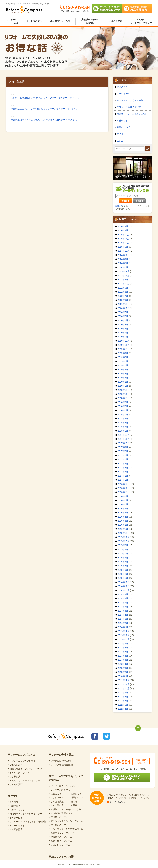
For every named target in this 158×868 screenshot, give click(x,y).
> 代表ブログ (14, 806)
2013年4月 (123, 664)
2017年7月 (123, 455)
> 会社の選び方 (56, 805)
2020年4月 (123, 324)
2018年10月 (124, 398)
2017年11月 (124, 439)
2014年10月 (124, 590)
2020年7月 (123, 312)
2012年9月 (123, 692)
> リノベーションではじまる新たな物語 (27, 822)
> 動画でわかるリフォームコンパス (25, 769)
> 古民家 (73, 805)
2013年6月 (123, 656)
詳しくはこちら (118, 802)
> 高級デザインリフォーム (62, 833)
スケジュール (123, 94)
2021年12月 (124, 304)
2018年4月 (123, 423)
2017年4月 (123, 468)
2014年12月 (124, 582)
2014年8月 (123, 598)
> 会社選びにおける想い (61, 761)
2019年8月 (123, 357)
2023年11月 (124, 275)
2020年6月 (123, 316)
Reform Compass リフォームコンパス (24, 10)
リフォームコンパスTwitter (106, 736)
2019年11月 (124, 345)
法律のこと (122, 121)
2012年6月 (123, 705)
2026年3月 (123, 226)
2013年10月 (124, 639)
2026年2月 (123, 230)
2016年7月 (123, 504)
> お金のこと (55, 794)
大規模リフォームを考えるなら (132, 114)
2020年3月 (123, 329)
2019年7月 (123, 361)
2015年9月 (123, 545)
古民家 (120, 141)
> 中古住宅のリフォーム (61, 837)
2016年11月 (124, 488)
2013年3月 (123, 668)
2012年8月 (123, 697)
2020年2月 (123, 333)
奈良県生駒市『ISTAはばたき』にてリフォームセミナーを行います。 (45, 120)
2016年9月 (123, 496)
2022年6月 (123, 300)
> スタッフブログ (16, 810)
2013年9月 (123, 643)
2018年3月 (123, 427)
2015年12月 (124, 533)
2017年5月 (123, 464)
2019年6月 (123, 365)
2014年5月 (123, 611)
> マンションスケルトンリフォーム (66, 821)
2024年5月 (123, 267)
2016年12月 (124, 484)
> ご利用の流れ (15, 765)
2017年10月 (124, 443)
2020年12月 (124, 308)
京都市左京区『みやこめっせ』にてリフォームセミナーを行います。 (44, 109)
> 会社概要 (13, 802)
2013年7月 (123, 652)
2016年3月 (123, 521)
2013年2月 (123, 672)
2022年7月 (123, 296)
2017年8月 (123, 451)
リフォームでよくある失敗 (130, 100)
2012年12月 (124, 680)
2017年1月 (123, 480)
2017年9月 (123, 447)
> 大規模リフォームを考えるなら (65, 809)
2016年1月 (123, 529)
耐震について (123, 127)
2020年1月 (123, 337)
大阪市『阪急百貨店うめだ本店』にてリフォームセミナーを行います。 (46, 98)
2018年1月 (123, 431)
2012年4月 (123, 709)
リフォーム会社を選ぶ (61, 755)
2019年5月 (123, 370)
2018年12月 (124, 390)
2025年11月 (124, 239)
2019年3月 (123, 378)
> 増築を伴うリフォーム (61, 841)
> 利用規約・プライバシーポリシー (25, 814)
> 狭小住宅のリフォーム (61, 825)
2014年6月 (123, 607)
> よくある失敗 (56, 802)
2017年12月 (124, 435)
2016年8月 (123, 500)
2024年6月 (123, 263)
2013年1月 (123, 676)
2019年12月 (124, 341)
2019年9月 (123, 353)
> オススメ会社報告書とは (62, 765)
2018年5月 (123, 419)
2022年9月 (123, 288)
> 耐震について (76, 798)
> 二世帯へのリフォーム (61, 817)
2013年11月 (124, 635)
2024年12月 (124, 251)
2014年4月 (123, 615)
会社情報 (13, 796)
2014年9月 (123, 594)
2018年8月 (123, 406)
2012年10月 (124, 688)
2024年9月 (123, 259)
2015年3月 (123, 570)
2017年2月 (123, 476)
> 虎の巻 (73, 802)
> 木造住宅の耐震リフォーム (63, 813)
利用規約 (119, 206)
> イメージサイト (16, 826)
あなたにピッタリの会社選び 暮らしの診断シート (107, 9)
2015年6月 (123, 558)
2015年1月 (123, 578)
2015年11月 (124, 537)
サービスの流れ (34, 21)
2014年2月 (123, 623)
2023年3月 (123, 280)
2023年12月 (124, 271)
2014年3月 (123, 619)
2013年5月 (123, 660)
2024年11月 (124, 255)
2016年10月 (124, 492)
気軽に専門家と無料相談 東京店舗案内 (137, 9)
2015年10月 (124, 541)
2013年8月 (123, 648)
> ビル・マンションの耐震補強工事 (66, 829)
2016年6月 (123, 509)
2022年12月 (124, 284)
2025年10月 (124, 243)
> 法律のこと (75, 794)
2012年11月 (124, 684)
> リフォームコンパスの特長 (22, 761)
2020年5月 (123, 320)
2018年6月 (123, 414)
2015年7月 (123, 553)
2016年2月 (123, 525)
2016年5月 (123, 513)
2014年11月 (124, 586)
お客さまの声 (116, 21)
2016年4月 (123, 517)
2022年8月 (123, 292)
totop (138, 728)
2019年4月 (123, 374)
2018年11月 (124, 394)
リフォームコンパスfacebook (95, 736)
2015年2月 (123, 574)
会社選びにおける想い (61, 21)
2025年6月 (123, 247)
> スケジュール (56, 798)
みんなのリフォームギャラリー (141, 21)
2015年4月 (123, 566)
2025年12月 (124, 235)
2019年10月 (124, 349)
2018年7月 (123, 410)
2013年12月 (124, 631)
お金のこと (122, 87)
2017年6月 (123, 459)
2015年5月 (123, 562)
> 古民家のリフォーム (59, 845)
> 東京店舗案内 (15, 829)
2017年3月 (123, 472)
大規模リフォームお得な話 (90, 21)
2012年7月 (123, 701)
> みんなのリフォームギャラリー (24, 780)
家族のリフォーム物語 (61, 857)
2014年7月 (123, 603)
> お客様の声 (14, 777)
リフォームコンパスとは (12, 21)
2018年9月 (123, 402)
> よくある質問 (15, 784)
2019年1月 (123, 386)
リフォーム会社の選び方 (129, 107)
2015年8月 (123, 549)
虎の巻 (120, 134)
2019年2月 (123, 382)
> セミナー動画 (15, 818)
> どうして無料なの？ (18, 773)
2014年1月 (123, 627)
